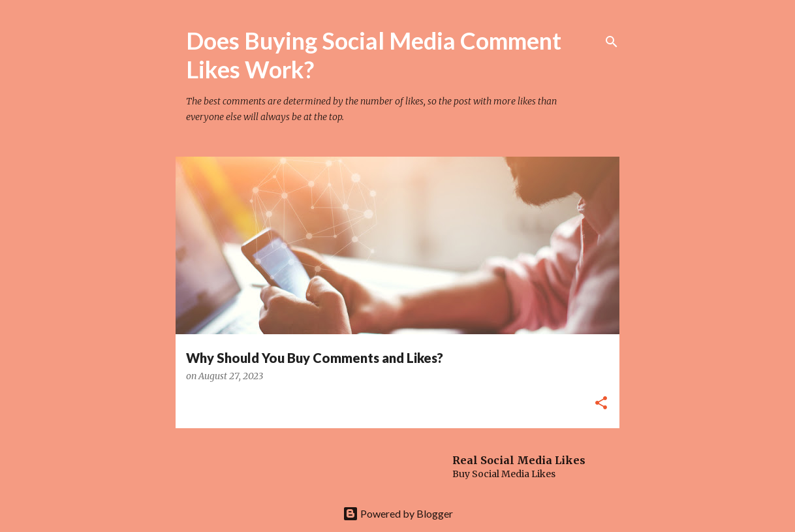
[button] (601, 404)
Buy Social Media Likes (504, 474)
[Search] (612, 42)
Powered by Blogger (398, 513)
